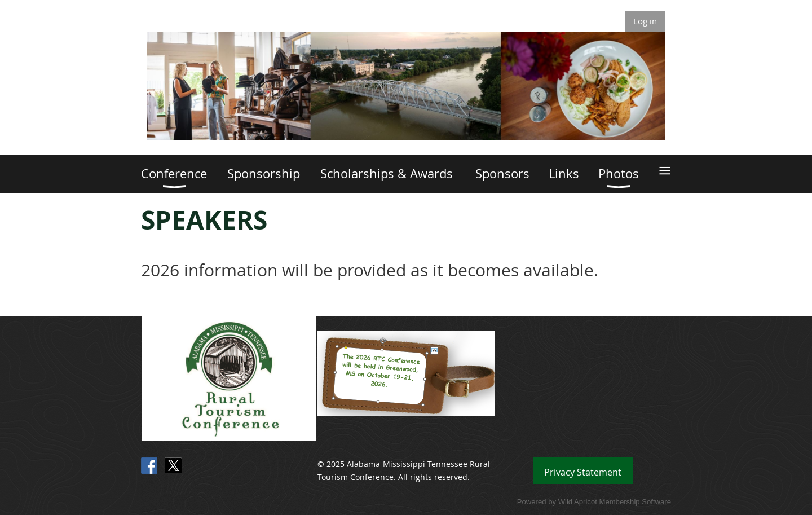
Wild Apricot (578, 502)
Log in (645, 21)
